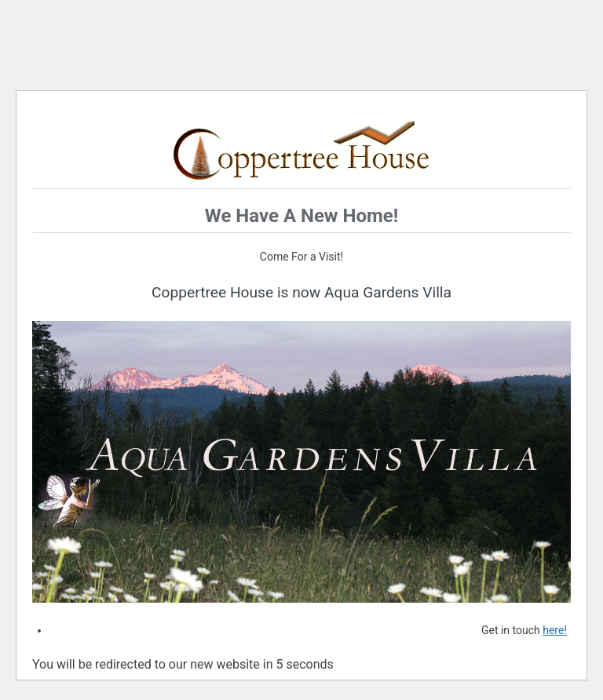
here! (555, 630)
